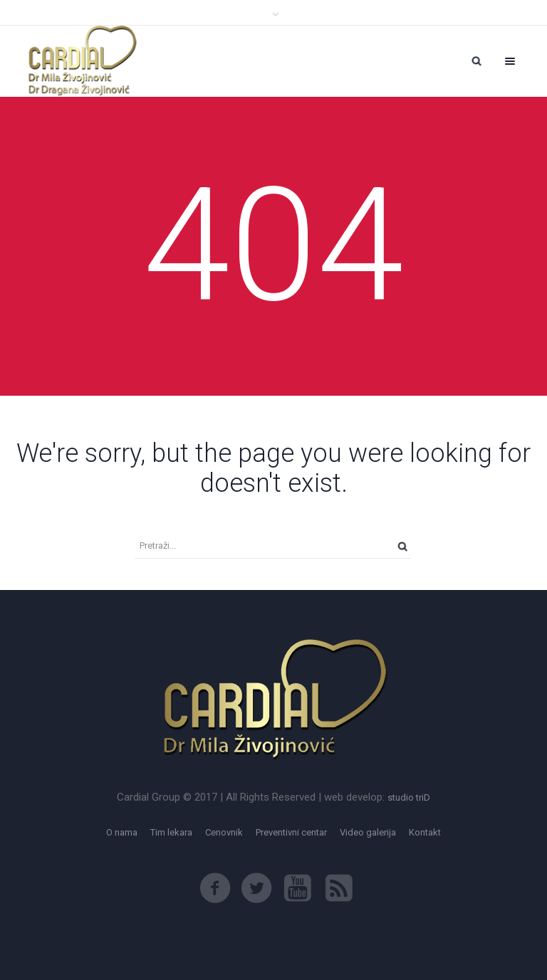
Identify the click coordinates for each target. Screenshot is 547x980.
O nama (122, 832)
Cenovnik (224, 832)
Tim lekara (171, 832)
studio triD (409, 797)
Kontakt (425, 832)
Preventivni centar (291, 832)
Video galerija (368, 832)
